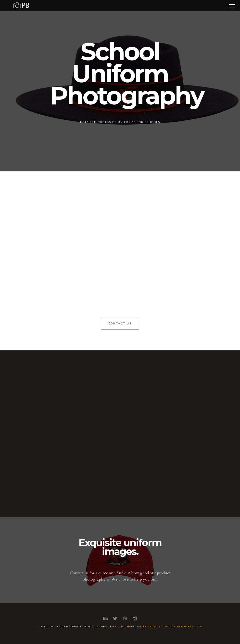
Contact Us (120, 323)
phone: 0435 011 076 (187, 626)
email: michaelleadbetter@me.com (139, 626)
